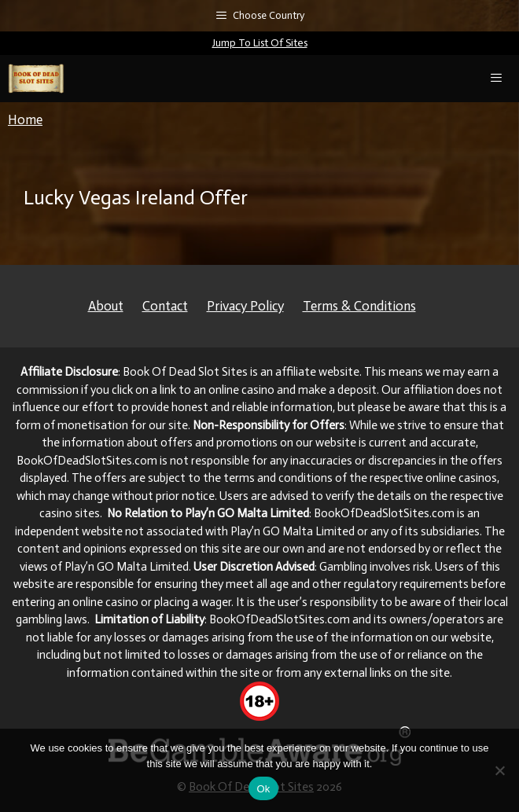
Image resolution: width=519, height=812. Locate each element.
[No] (499, 770)
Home (25, 119)
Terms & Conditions (359, 306)
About (106, 306)
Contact (165, 306)
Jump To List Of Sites (260, 43)
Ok (263, 789)
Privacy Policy (245, 306)
